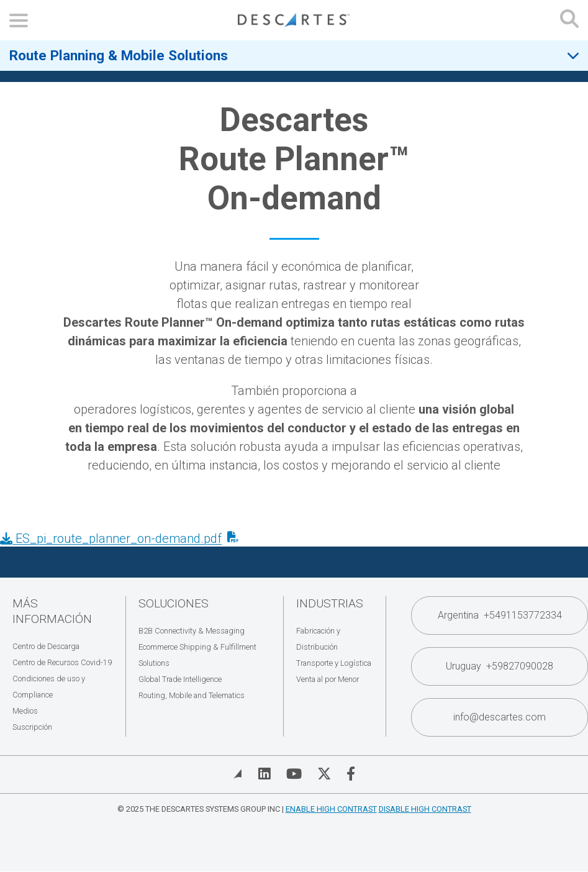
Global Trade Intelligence (180, 679)
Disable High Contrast (425, 809)
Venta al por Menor (328, 679)
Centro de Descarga (46, 646)
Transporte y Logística (334, 663)
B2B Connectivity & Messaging (192, 631)
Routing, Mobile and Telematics (192, 695)
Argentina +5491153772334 (500, 615)
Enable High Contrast (331, 809)
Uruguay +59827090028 (500, 666)
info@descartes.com (500, 717)
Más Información (52, 611)
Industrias (330, 603)
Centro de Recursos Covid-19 (62, 662)
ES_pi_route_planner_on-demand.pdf (111, 538)
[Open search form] (569, 20)
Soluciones (174, 603)
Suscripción (32, 727)
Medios (25, 711)
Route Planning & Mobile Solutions (119, 55)
